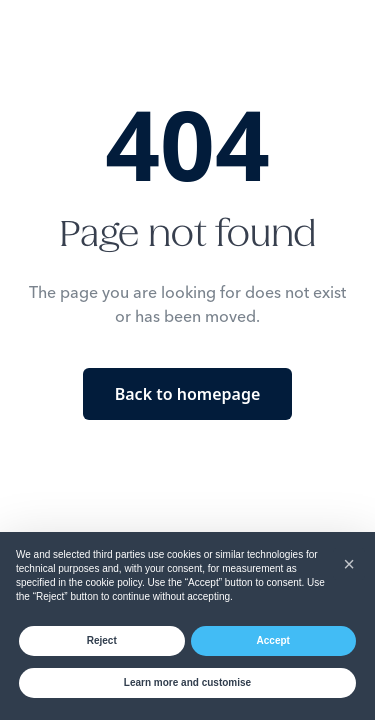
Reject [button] (102, 640)
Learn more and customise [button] (187, 682)
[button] (349, 564)
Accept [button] (273, 640)
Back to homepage (188, 394)
